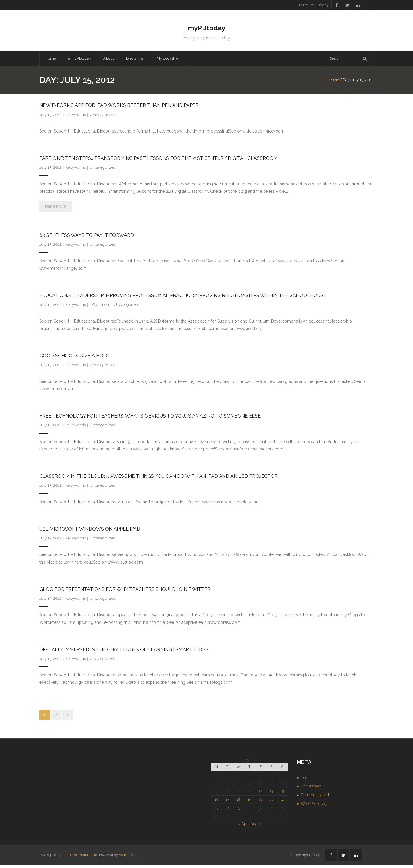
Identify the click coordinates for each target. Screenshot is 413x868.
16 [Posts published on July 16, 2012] (216, 802)
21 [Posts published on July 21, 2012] (271, 802)
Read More (56, 209)
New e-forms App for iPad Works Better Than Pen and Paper (119, 108)
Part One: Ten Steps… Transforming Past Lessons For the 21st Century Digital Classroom (159, 161)
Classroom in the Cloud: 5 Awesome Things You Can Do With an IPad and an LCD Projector (159, 479)
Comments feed (315, 797)
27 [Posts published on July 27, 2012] (260, 810)
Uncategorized (103, 117)
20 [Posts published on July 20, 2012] (260, 802)
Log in (306, 780)
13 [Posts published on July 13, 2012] (261, 794)
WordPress (128, 857)
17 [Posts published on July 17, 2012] (227, 802)
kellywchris (76, 117)
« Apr (243, 826)
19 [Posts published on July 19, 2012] (249, 802)
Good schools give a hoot (75, 358)
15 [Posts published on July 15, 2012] (282, 794)
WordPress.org (314, 806)
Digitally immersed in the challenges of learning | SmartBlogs (124, 652)
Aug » (256, 826)
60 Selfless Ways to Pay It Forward (87, 238)
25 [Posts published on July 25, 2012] (238, 810)
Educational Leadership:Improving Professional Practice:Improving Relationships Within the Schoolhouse (183, 298)
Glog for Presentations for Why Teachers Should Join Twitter (125, 592)
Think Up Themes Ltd (80, 857)
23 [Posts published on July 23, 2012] (216, 810)
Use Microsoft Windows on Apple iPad (90, 531)
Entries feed (311, 789)
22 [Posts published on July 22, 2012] (282, 802)
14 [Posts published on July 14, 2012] (271, 794)
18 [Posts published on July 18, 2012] (238, 802)
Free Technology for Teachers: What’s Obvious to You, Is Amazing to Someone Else (150, 419)
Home (51, 61)
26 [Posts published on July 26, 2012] (250, 810)
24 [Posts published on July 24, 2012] (227, 810)
